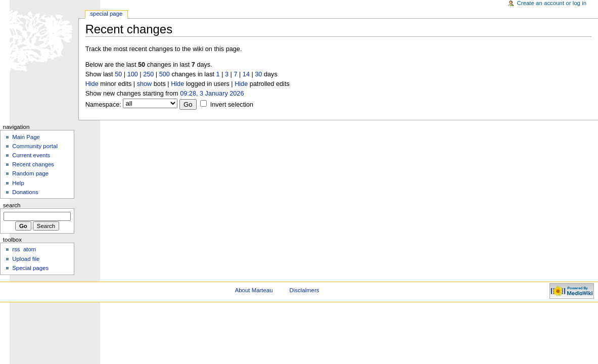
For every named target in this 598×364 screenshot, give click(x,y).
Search (12, 205)
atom (30, 249)
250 (148, 74)
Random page (30, 173)
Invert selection (232, 105)
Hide (92, 84)
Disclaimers (304, 290)
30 (258, 74)
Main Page (26, 137)
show (145, 84)
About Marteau (254, 290)
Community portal (35, 146)
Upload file (26, 259)
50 (118, 74)
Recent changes (33, 164)
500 (165, 74)
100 (133, 74)
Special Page (106, 14)
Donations (25, 192)
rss (16, 249)
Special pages (30, 268)
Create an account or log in (552, 3)
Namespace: (103, 105)
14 (246, 74)
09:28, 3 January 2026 (212, 94)
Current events (31, 155)
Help (18, 183)
